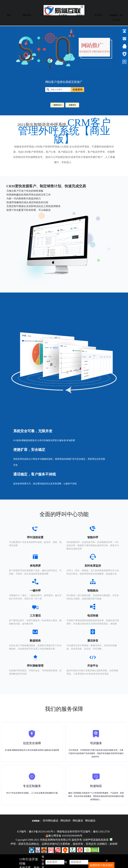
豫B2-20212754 (101, 832)
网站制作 (66, 821)
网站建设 (78, 821)
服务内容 (27, 15)
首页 (9, 15)
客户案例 (63, 15)
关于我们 (98, 15)
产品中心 (45, 15)
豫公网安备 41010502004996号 (64, 836)
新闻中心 (81, 15)
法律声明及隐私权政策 (96, 840)
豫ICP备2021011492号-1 (42, 832)
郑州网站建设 (51, 821)
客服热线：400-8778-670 (116, 18)
